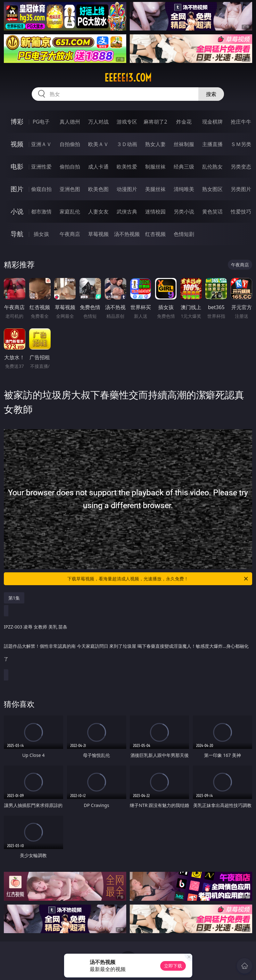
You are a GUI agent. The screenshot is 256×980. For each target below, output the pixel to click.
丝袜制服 (184, 144)
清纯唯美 (184, 189)
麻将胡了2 (155, 122)
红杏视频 (155, 234)
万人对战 (98, 122)
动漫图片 (127, 189)
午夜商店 (70, 234)
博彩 (17, 121)
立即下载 (173, 966)
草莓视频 (98, 234)
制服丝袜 (155, 167)
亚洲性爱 (41, 167)
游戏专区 (127, 122)
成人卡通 (98, 167)
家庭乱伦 (70, 212)
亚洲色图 (70, 189)
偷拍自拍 (70, 167)
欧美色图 (98, 189)
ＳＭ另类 (241, 144)
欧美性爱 (127, 167)
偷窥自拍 (41, 189)
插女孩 (41, 234)
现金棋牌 (212, 122)
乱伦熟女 (212, 167)
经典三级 (184, 167)
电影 (17, 166)
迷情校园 (155, 212)
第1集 (14, 598)
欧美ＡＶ (98, 144)
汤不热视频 (127, 234)
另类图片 (241, 189)
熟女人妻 (155, 144)
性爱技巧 (241, 212)
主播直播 (212, 144)
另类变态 (241, 167)
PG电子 (41, 122)
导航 (17, 234)
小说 (17, 211)
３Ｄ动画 (127, 144)
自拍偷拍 (70, 144)
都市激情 (41, 212)
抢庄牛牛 (241, 122)
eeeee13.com (128, 78)
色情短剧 (184, 234)
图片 (17, 189)
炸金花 (184, 122)
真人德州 (70, 122)
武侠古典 (127, 212)
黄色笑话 (212, 212)
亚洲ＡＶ (41, 144)
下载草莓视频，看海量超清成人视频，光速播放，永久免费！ (158, 579)
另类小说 (184, 212)
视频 (17, 144)
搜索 (211, 94)
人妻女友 (98, 212)
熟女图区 (212, 189)
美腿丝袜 (155, 189)
